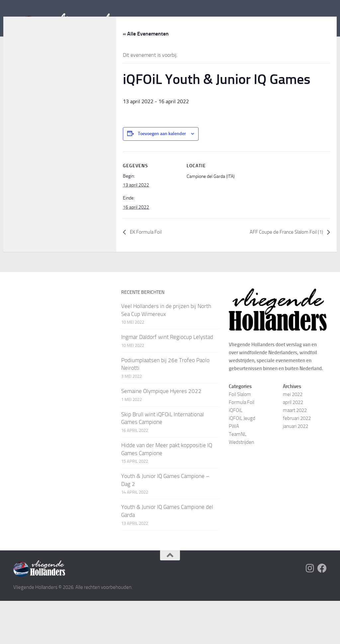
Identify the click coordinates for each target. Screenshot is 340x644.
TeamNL (238, 477)
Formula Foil (242, 445)
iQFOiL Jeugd (242, 461)
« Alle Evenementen (146, 77)
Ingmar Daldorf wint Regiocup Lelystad (167, 380)
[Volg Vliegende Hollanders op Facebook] (322, 611)
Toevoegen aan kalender (162, 177)
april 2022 (293, 445)
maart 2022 (295, 453)
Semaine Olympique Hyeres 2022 (161, 434)
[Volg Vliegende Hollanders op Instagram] (310, 611)
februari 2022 (297, 461)
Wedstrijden (241, 485)
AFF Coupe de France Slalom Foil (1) (284, 275)
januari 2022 (296, 469)
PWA (234, 469)
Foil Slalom (240, 438)
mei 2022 (293, 438)
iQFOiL (236, 453)
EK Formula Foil (147, 275)
